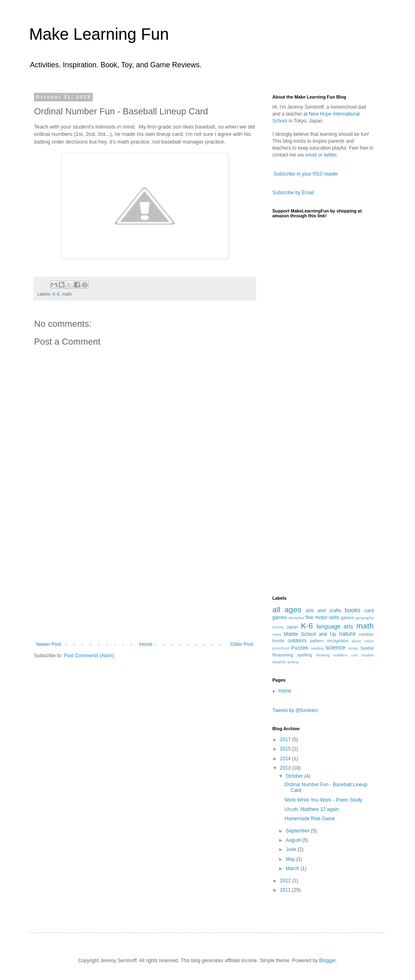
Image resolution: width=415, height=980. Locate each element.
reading (317, 648)
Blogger (327, 961)
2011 (286, 890)
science (335, 648)
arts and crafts (324, 611)
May (291, 859)
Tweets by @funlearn (295, 710)
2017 (286, 740)
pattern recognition (329, 641)
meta (277, 634)
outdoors (297, 641)
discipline (296, 618)
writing (293, 662)
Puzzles (300, 648)
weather (279, 662)
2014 (286, 759)
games (347, 618)
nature (348, 634)
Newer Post (49, 644)
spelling (305, 655)
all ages (287, 610)
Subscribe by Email (293, 193)
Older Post (242, 644)
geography (365, 618)
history (278, 627)
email (311, 155)
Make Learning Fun (99, 34)
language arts (335, 626)
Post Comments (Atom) (89, 656)
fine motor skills (322, 618)
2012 (286, 881)
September (298, 831)
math (67, 294)
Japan (292, 627)
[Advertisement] (145, 581)
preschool (281, 648)
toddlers (340, 655)
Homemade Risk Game (310, 819)
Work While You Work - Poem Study (323, 800)
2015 (286, 749)
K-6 (56, 294)
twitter (330, 155)
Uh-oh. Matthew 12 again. (312, 809)
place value (363, 641)
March (293, 868)
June (292, 849)
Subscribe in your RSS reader (306, 174)
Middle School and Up (310, 634)
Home (146, 644)
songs (353, 648)
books (353, 610)
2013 (286, 768)
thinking (323, 655)
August (294, 840)
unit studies (363, 655)
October (295, 776)
